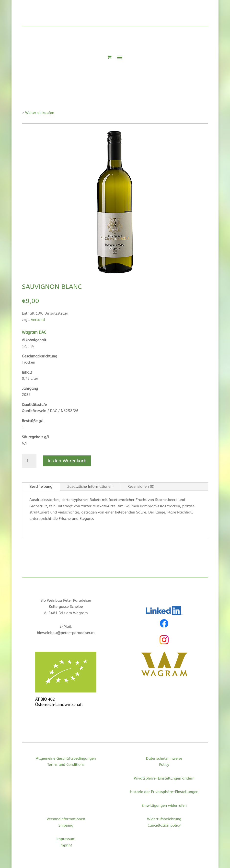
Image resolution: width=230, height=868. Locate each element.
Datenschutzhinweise (164, 758)
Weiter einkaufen (40, 113)
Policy (164, 765)
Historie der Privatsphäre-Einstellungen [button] (164, 792)
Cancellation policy (164, 825)
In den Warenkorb (67, 461)
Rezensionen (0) (141, 487)
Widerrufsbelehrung (164, 819)
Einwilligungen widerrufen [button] (164, 806)
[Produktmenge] (29, 461)
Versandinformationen (66, 819)
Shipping (66, 825)
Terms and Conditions (66, 765)
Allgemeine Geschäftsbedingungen (66, 758)
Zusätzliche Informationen (90, 487)
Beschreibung (41, 487)
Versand (38, 320)
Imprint (66, 845)
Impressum (66, 839)
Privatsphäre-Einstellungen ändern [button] (164, 778)
